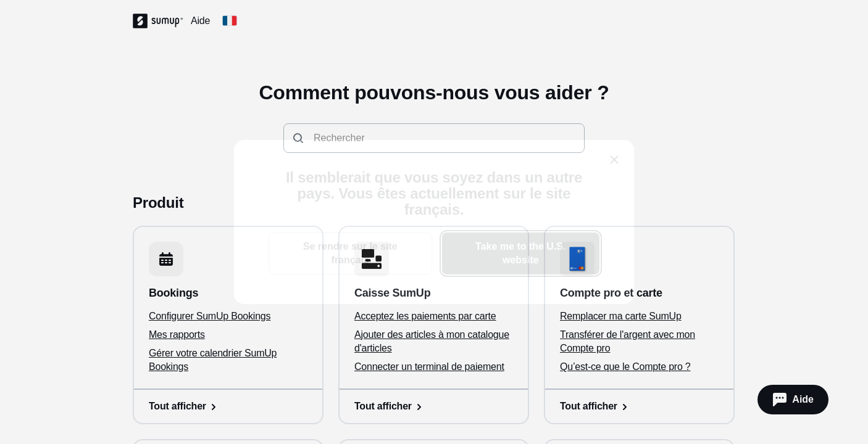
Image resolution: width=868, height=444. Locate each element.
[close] (614, 160)
